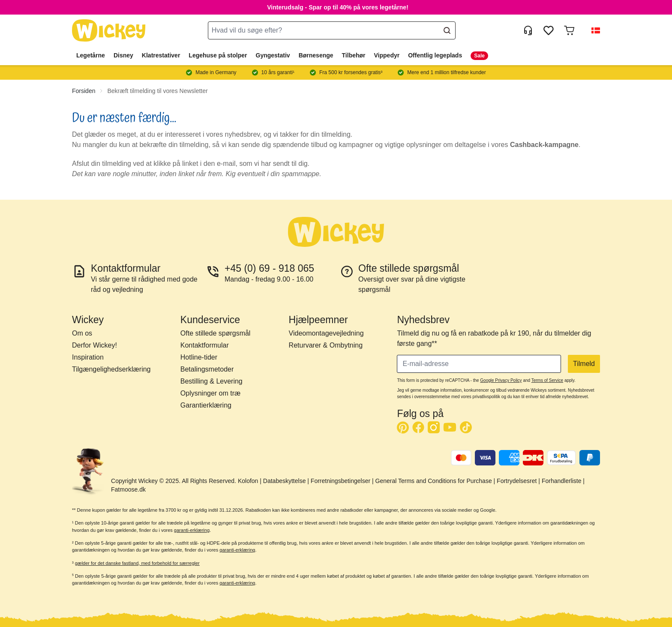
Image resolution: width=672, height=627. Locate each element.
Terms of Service (547, 380)
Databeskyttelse (285, 481)
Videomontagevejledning (326, 333)
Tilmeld (584, 364)
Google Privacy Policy (501, 380)
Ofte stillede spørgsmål (216, 333)
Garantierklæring (206, 405)
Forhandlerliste (562, 481)
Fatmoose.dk (128, 489)
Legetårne (91, 55)
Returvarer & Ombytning (326, 345)
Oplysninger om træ (211, 393)
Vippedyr (387, 55)
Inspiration (88, 357)
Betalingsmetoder (207, 369)
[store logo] (109, 31)
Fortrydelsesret (517, 481)
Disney (123, 55)
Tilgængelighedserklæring (111, 369)
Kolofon (248, 481)
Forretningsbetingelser (340, 481)
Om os (82, 333)
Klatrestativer (161, 55)
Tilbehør (354, 55)
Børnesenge (316, 55)
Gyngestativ (273, 55)
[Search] (447, 30)
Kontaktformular (205, 345)
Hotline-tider (199, 357)
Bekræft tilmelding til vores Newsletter (157, 91)
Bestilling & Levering (211, 381)
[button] (592, 30)
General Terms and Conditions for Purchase (434, 481)
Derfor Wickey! (94, 345)
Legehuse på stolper (218, 55)
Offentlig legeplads (435, 55)
